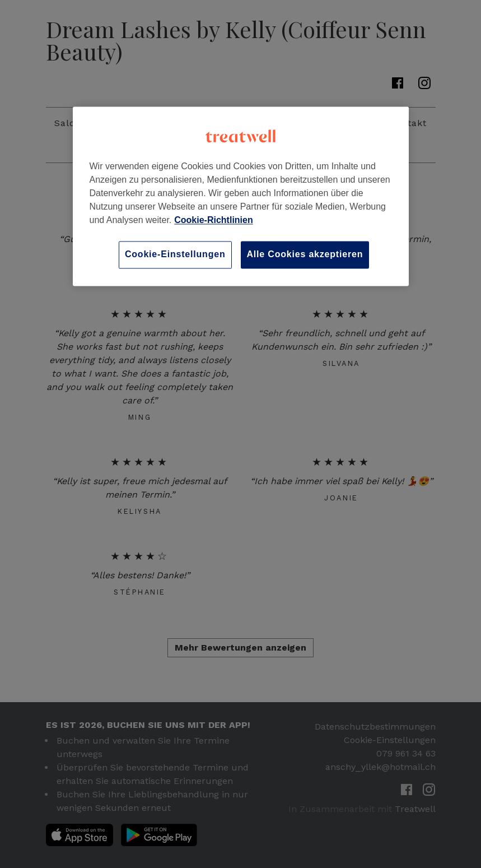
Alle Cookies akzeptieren (305, 255)
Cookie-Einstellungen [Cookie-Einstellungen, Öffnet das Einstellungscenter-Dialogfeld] (175, 255)
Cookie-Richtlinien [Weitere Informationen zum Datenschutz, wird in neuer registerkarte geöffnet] (213, 221)
